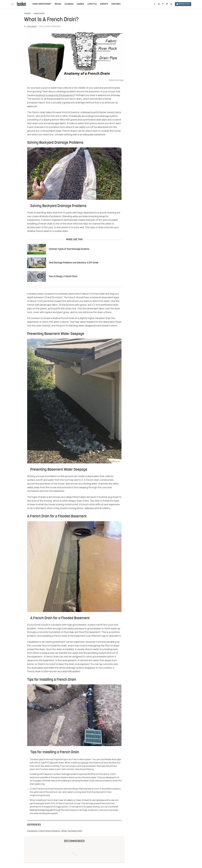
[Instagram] (159, 4)
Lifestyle (92, 4)
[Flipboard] (167, 4)
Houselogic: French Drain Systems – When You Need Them (55, 831)
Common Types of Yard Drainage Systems (69, 249)
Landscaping (39, 14)
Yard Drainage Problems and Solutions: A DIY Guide (74, 263)
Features (116, 4)
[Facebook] (155, 4)
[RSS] (171, 4)
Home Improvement (42, 4)
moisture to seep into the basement (55, 95)
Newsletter (183, 4)
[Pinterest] (163, 4)
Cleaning (69, 4)
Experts (104, 4)
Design (58, 4)
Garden (80, 4)
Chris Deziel (32, 26)
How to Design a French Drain (63, 277)
